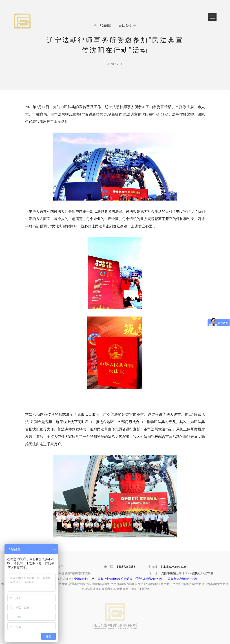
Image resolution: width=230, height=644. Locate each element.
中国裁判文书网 (84, 579)
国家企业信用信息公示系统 (115, 579)
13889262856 (126, 567)
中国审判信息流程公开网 (181, 579)
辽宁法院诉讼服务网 (149, 579)
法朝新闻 (103, 26)
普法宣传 (128, 26)
